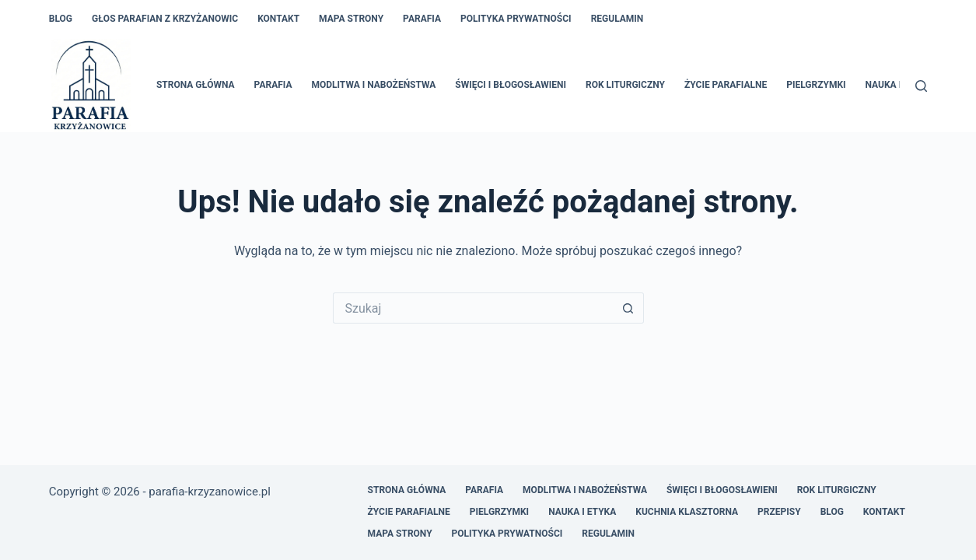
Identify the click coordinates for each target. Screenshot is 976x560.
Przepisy (779, 512)
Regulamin (617, 19)
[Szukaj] (921, 86)
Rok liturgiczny (625, 85)
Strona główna (196, 85)
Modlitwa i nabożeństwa (373, 85)
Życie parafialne (726, 85)
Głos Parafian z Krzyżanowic (165, 19)
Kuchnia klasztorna (687, 512)
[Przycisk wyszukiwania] (628, 308)
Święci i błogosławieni (511, 85)
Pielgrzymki (816, 85)
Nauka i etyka (899, 85)
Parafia (422, 19)
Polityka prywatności (516, 19)
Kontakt (278, 19)
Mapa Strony (351, 19)
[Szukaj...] (473, 308)
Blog (61, 19)
